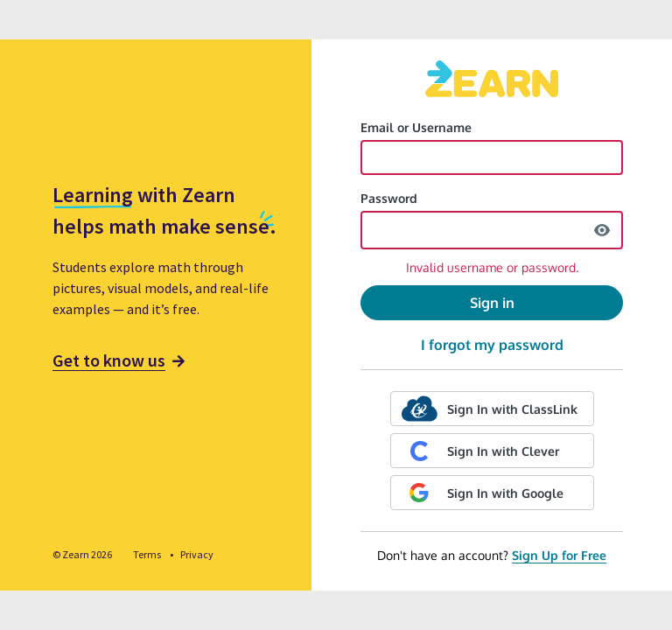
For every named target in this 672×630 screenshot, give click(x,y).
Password (389, 198)
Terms (148, 554)
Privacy (197, 554)
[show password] (602, 230)
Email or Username (416, 127)
